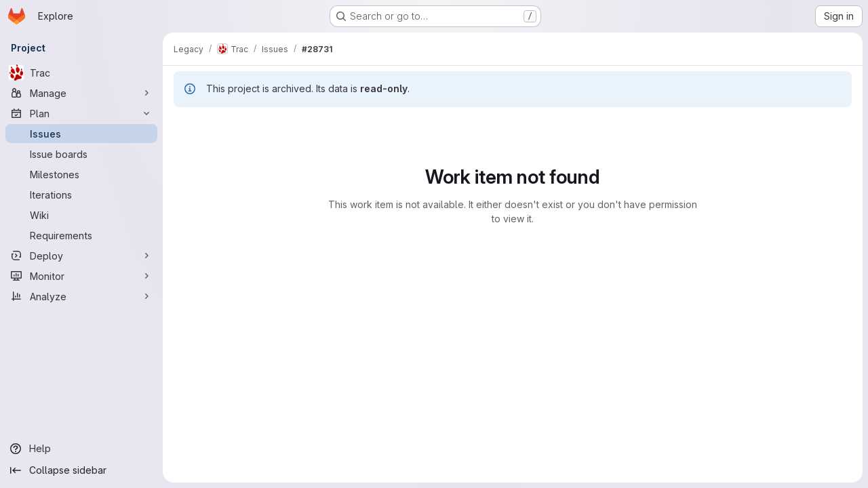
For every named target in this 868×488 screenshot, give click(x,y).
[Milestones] (81, 174)
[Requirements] (81, 235)
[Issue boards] (81, 154)
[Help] (81, 449)
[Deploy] (81, 256)
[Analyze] (81, 296)
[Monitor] (81, 276)
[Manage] (81, 93)
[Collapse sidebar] (81, 470)
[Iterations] (81, 195)
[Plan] (81, 113)
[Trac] (81, 73)
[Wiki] (81, 215)
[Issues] (81, 134)
